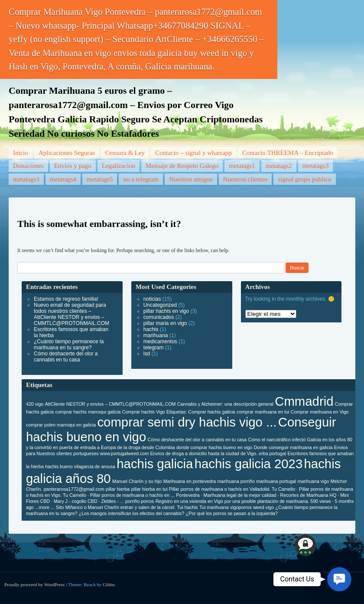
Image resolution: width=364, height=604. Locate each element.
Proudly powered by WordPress (34, 584)
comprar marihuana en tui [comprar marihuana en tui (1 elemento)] (263, 412)
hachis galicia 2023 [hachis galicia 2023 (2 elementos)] (249, 464)
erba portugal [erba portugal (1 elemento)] (272, 453)
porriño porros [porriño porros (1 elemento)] (140, 501)
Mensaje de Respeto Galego (182, 166)
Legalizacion (119, 166)
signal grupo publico (304, 179)
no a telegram (141, 179)
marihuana (156, 335)
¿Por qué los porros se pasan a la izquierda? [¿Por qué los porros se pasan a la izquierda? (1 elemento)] (232, 513)
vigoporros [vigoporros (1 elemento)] (241, 507)
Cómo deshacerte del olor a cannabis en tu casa (66, 357)
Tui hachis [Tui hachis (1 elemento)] (187, 507)
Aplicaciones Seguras (67, 153)
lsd (147, 354)
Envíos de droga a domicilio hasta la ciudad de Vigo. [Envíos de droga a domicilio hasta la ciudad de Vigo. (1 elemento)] (203, 453)
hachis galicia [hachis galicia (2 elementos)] (155, 464)
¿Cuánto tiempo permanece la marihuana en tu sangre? (69, 345)
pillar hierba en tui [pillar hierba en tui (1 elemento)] (149, 489)
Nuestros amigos (191, 179)
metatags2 (279, 166)
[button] (339, 579)
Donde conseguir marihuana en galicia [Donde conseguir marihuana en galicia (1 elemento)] (293, 447)
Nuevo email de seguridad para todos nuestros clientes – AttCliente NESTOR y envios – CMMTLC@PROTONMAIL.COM (71, 314)
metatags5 (100, 179)
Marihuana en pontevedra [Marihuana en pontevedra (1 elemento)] (190, 481)
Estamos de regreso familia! (66, 299)
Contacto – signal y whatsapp (193, 153)
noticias (152, 299)
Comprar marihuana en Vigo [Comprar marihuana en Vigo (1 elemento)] (320, 412)
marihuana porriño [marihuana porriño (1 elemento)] (236, 481)
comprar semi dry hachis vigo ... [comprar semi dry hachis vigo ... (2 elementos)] (187, 422)
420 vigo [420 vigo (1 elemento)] (35, 404)
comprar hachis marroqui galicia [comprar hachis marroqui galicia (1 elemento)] (88, 412)
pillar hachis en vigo (166, 311)
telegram (154, 348)
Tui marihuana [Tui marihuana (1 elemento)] (214, 507)
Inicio (21, 153)
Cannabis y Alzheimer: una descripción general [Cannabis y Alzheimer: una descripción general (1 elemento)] (225, 404)
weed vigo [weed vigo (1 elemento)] (263, 507)
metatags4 (63, 179)
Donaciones (28, 166)
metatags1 (242, 166)
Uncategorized (160, 305)
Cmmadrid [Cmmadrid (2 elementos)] (304, 401)
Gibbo (109, 584)
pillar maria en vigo (165, 323)
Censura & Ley (125, 153)
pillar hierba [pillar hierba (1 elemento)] (118, 489)
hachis (151, 329)
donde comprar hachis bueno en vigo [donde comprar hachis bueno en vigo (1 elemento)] (214, 447)
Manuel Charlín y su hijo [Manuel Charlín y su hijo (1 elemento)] (137, 481)
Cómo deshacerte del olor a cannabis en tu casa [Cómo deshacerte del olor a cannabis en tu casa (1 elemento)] (197, 440)
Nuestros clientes (245, 179)
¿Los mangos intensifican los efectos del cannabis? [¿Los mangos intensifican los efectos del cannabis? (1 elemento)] (132, 513)
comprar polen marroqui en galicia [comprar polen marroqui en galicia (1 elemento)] (61, 425)
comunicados (159, 317)
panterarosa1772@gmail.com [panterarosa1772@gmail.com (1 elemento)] (74, 489)
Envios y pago (73, 166)
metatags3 (316, 166)
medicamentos (160, 341)
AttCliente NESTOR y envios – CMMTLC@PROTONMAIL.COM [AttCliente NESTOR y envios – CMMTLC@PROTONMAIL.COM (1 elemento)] (110, 404)
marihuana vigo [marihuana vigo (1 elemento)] (313, 481)
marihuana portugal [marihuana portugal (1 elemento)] (276, 481)
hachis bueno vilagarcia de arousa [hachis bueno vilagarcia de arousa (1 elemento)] (80, 466)
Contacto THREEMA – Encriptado (288, 153)
